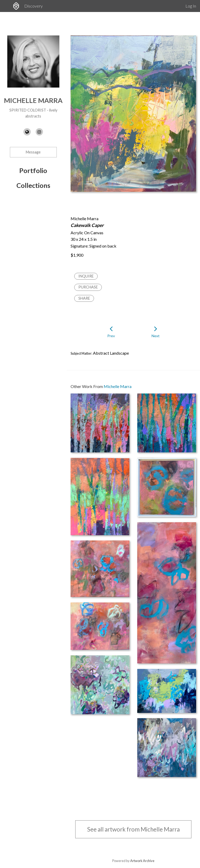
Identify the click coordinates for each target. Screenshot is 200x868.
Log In (191, 6)
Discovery (33, 6)
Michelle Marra (33, 100)
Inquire (86, 276)
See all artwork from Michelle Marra (133, 829)
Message (33, 152)
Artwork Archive (142, 861)
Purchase (88, 287)
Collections (33, 185)
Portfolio (33, 170)
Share (84, 298)
